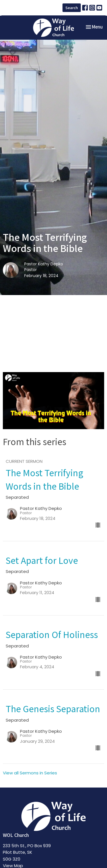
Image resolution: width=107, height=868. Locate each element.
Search (72, 8)
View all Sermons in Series (30, 773)
